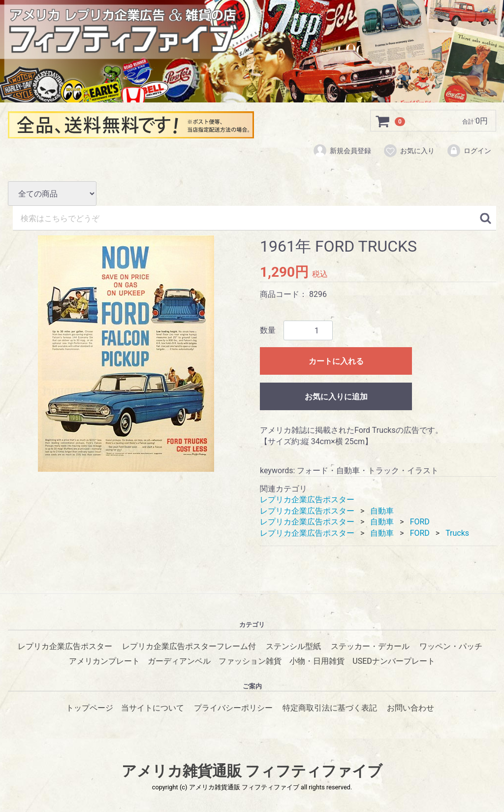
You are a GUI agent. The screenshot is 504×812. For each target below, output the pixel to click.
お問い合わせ (410, 707)
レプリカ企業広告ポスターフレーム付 (189, 646)
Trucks (457, 533)
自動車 (382, 510)
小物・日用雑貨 (317, 661)
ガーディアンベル (179, 661)
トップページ (90, 707)
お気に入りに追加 (336, 397)
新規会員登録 (342, 151)
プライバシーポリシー (233, 707)
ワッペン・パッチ (451, 646)
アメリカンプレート (104, 661)
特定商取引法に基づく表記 (330, 707)
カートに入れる (336, 361)
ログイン (469, 151)
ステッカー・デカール (370, 646)
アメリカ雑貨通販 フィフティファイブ (252, 771)
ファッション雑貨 (250, 661)
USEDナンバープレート (394, 661)
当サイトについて (153, 707)
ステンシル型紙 (293, 646)
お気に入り (409, 151)
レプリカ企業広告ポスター (307, 500)
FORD (420, 522)
